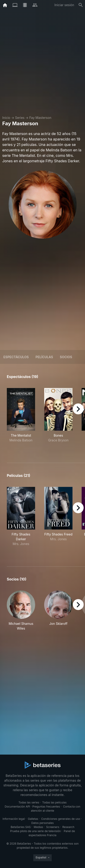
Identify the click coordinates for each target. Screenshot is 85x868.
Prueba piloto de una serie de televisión (35, 831)
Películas (44, 357)
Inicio (6, 118)
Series (20, 118)
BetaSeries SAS (21, 827)
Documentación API (17, 807)
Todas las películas (54, 802)
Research (68, 827)
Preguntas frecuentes (46, 807)
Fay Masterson (40, 118)
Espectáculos (16, 357)
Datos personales (42, 823)
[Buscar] (81, 5)
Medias (38, 827)
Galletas (33, 819)
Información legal (14, 819)
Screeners (53, 827)
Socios (66, 357)
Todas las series (29, 802)
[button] (21, 611)
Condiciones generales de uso (61, 819)
